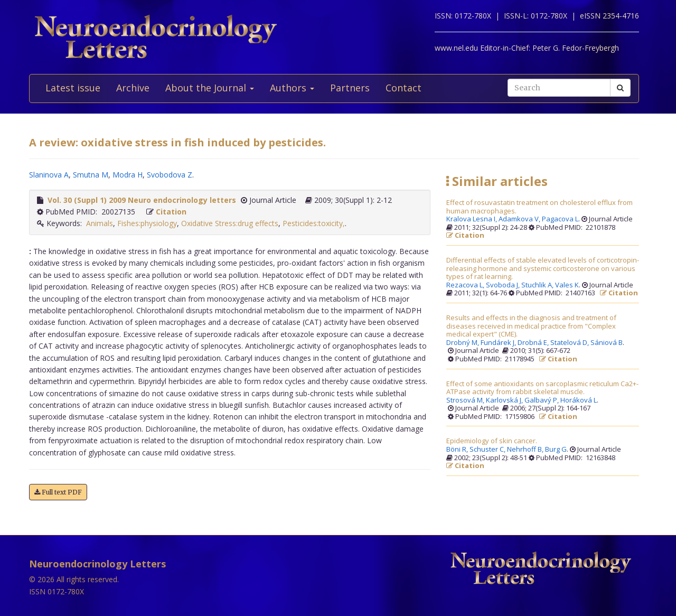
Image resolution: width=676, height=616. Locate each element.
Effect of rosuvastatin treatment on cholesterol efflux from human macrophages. (539, 207)
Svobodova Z (170, 175)
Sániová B (607, 343)
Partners (350, 88)
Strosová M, (466, 400)
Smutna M (91, 175)
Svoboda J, (504, 285)
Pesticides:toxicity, (314, 223)
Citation (171, 212)
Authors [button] (292, 88)
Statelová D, (570, 343)
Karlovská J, (505, 400)
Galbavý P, (542, 400)
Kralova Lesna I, (472, 219)
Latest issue (73, 88)
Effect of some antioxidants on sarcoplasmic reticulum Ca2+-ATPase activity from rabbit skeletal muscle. (542, 388)
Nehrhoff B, (526, 450)
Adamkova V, (520, 219)
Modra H (128, 175)
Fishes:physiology (147, 223)
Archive (133, 88)
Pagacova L (560, 219)
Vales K (567, 285)
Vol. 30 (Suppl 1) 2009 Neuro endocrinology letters (142, 200)
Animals (100, 223)
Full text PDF (58, 492)
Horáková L (579, 400)
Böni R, (458, 450)
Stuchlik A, (538, 285)
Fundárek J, (499, 343)
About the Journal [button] (210, 88)
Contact (403, 88)
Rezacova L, (466, 285)
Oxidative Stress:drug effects (230, 223)
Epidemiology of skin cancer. (492, 441)
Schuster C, (488, 450)
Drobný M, (463, 343)
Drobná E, (534, 343)
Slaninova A (49, 175)
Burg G (556, 450)
